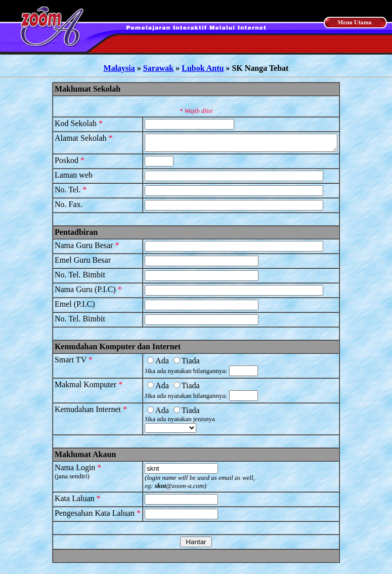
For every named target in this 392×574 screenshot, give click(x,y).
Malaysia (119, 68)
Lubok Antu (203, 68)
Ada (147, 364)
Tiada (175, 364)
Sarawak (158, 68)
